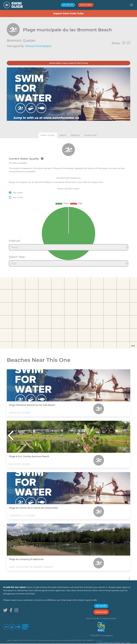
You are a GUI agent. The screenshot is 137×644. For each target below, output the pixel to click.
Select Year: (17, 257)
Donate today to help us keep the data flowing (68, 63)
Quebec (29, 41)
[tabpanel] (68, 203)
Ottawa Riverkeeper (38, 46)
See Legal (98, 640)
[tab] (48, 135)
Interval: (15, 241)
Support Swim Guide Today (68, 13)
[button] (131, 5)
